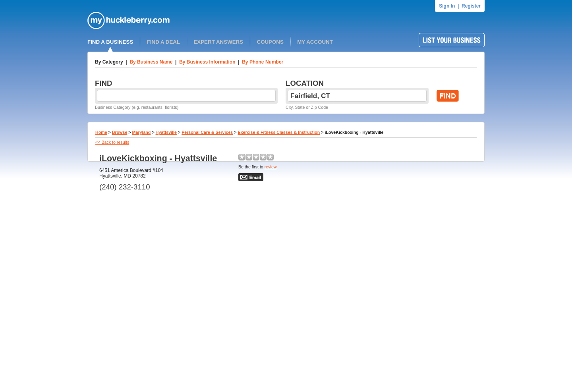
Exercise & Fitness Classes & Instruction (279, 132)
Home (101, 132)
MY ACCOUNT (315, 42)
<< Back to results (112, 142)
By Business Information (207, 62)
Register (471, 6)
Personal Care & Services (207, 132)
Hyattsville (166, 132)
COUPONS (270, 42)
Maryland (142, 132)
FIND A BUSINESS (110, 42)
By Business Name (151, 62)
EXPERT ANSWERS (218, 42)
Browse (120, 132)
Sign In (447, 6)
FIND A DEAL (163, 42)
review (271, 167)
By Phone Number (263, 62)
